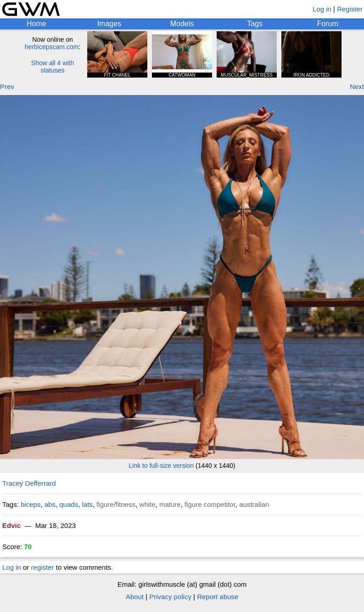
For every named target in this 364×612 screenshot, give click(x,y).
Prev (7, 87)
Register (350, 9)
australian (254, 504)
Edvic (11, 525)
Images (109, 24)
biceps (31, 504)
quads (69, 504)
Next (357, 87)
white (148, 504)
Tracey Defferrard (29, 483)
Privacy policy (170, 597)
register (43, 567)
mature (170, 504)
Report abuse (218, 597)
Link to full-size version (162, 466)
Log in (322, 9)
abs (50, 504)
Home (36, 24)
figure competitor (210, 504)
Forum (328, 24)
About (135, 597)
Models (182, 24)
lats (87, 504)
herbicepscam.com (52, 47)
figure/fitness (116, 504)
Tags (255, 24)
